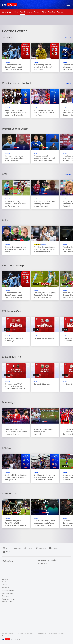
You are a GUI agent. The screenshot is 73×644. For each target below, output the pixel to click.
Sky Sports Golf (43, 574)
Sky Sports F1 (42, 577)
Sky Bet (5, 563)
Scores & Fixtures (33, 12)
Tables (44, 12)
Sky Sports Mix (43, 594)
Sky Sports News (43, 586)
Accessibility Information (56, 633)
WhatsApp (8, 552)
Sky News (5, 605)
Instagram (40, 548)
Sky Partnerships (7, 616)
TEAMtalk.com (7, 569)
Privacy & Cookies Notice (25, 633)
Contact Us (6, 636)
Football (7, 12)
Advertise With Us (8, 625)
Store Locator (7, 622)
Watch (23, 12)
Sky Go (4, 608)
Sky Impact (6, 619)
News (16, 12)
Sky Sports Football (44, 569)
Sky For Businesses (8, 614)
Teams (60, 12)
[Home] (9, 5)
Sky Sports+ (42, 589)
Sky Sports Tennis (43, 580)
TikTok (28, 548)
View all (68, 38)
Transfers (52, 12)
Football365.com (8, 572)
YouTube (53, 548)
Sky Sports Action (44, 583)
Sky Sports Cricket (44, 572)
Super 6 (5, 566)
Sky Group (5, 611)
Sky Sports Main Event (45, 563)
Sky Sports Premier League (46, 566)
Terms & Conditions (8, 633)
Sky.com (5, 602)
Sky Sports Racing (44, 591)
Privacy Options (41, 633)
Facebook (15, 548)
